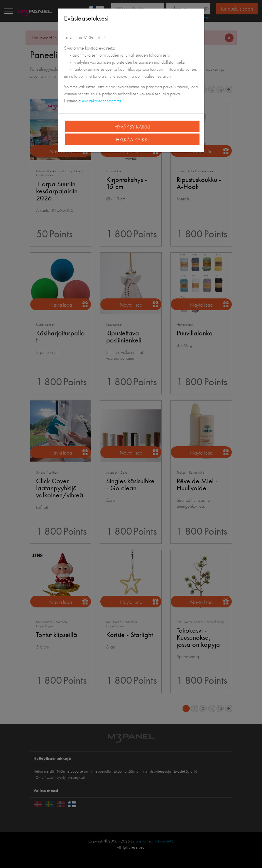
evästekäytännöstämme (102, 101)
